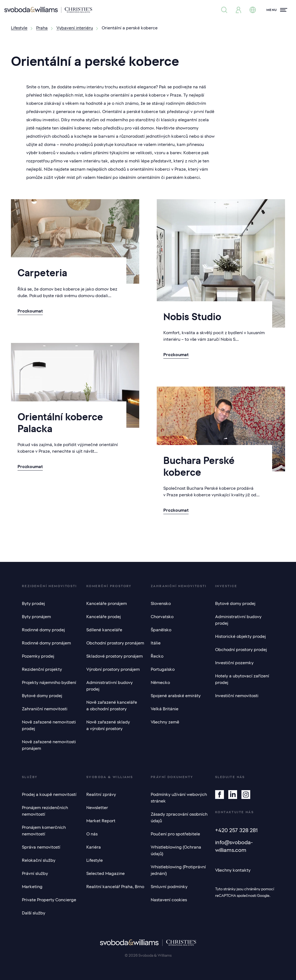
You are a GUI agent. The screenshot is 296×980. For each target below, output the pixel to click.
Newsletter (97, 808)
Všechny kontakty (233, 870)
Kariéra (94, 847)
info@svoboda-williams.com (234, 846)
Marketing (32, 887)
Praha (42, 28)
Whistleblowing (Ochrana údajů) (176, 851)
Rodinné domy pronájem (46, 643)
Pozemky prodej (38, 656)
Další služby (34, 913)
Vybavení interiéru (75, 28)
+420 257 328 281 (236, 830)
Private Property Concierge (49, 900)
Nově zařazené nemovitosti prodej (49, 725)
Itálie (156, 643)
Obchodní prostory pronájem (115, 643)
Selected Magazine (106, 874)
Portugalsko (163, 669)
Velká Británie (165, 709)
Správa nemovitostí (41, 847)
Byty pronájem (36, 617)
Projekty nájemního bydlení (49, 683)
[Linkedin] (233, 795)
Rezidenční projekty (42, 669)
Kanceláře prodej (104, 617)
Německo (160, 683)
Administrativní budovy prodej (109, 686)
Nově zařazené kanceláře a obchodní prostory (112, 706)
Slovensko (161, 604)
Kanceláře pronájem (107, 604)
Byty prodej (33, 604)
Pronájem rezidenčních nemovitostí (45, 811)
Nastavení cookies (169, 900)
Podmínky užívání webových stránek (179, 798)
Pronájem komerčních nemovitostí (44, 831)
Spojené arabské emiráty (176, 696)
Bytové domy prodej (42, 696)
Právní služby (35, 874)
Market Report (101, 821)
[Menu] (277, 10)
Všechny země (165, 722)
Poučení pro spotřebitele (175, 834)
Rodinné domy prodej (43, 630)
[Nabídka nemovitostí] (224, 10)
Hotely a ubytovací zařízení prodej (242, 679)
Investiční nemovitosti (237, 696)
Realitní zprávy (101, 795)
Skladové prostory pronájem (115, 656)
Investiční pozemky (234, 663)
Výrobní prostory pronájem (113, 669)
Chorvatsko (162, 617)
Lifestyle (19, 28)
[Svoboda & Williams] (48, 10)
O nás (92, 834)
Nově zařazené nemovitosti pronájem (49, 745)
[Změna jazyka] (253, 10)
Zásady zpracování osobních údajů (179, 818)
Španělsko (161, 630)
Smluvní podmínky (169, 887)
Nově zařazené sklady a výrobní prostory (108, 725)
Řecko (157, 656)
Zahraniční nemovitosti (45, 709)
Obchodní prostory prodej (241, 650)
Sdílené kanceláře (104, 630)
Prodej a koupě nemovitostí (49, 795)
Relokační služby (39, 860)
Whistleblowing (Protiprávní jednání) (178, 870)
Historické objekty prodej (240, 637)
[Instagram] (246, 795)
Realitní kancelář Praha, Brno (115, 887)
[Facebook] (220, 795)
